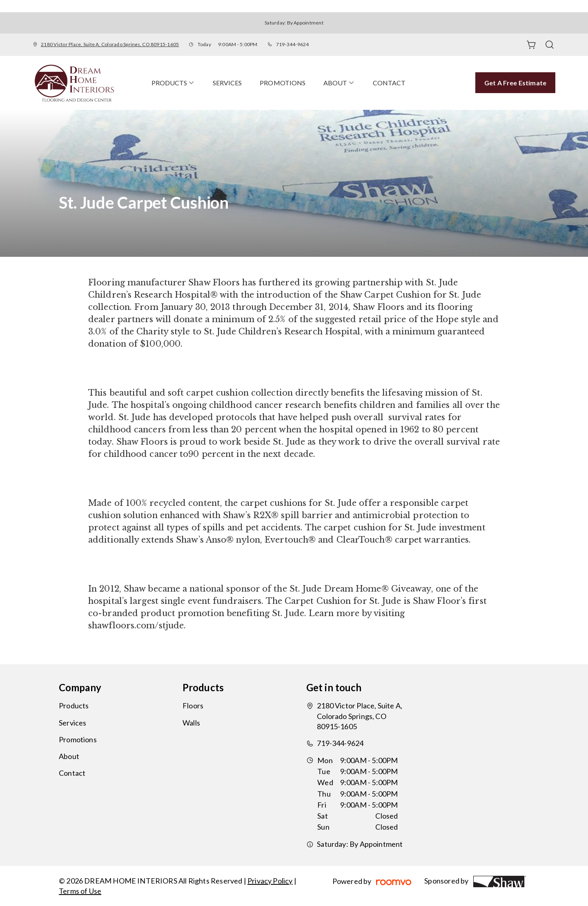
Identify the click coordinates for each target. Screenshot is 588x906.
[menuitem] (173, 83)
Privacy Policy (270, 881)
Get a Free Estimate (515, 83)
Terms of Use (80, 891)
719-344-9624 (293, 44)
